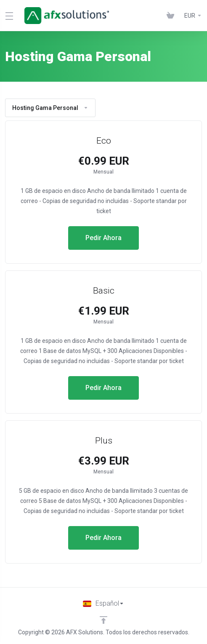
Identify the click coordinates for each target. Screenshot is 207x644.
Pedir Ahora (103, 238)
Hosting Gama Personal (50, 108)
